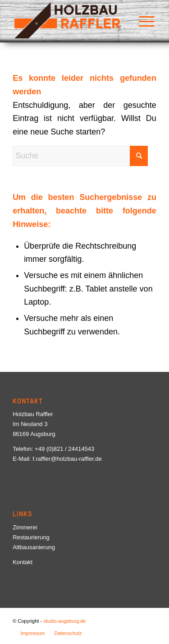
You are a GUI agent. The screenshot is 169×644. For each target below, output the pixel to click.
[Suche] (80, 156)
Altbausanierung (34, 547)
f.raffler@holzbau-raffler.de (67, 459)
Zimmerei (25, 527)
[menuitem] (142, 20)
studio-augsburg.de (64, 621)
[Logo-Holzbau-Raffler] (70, 20)
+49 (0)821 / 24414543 (64, 449)
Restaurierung (31, 537)
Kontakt (23, 562)
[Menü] (142, 20)
